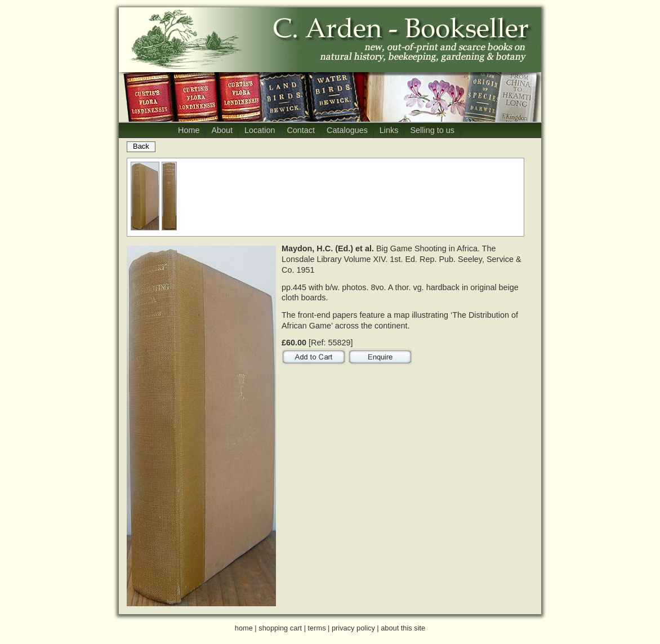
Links (389, 130)
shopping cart (280, 628)
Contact (301, 130)
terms (317, 628)
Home (189, 130)
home (244, 628)
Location (260, 130)
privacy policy (353, 628)
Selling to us (432, 130)
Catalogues (347, 130)
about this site (403, 628)
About (222, 130)
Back (141, 146)
